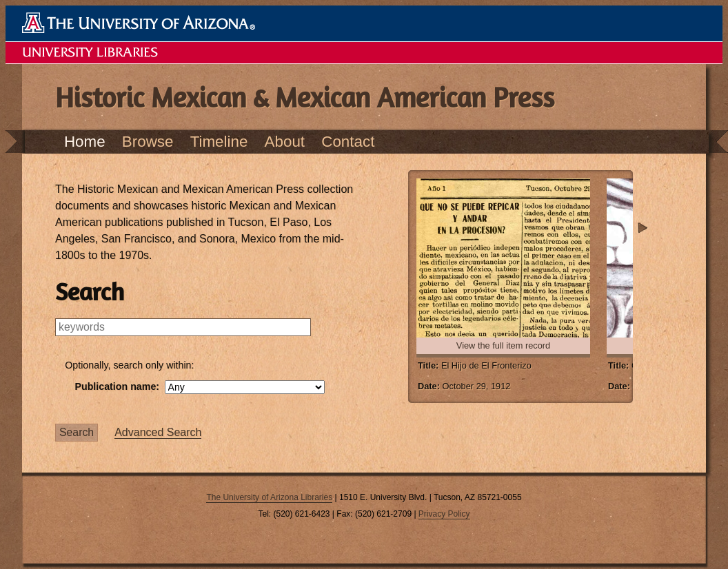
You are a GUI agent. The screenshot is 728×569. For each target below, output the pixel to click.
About (285, 142)
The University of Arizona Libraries (269, 497)
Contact (348, 142)
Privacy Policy (444, 514)
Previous (398, 228)
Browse (148, 142)
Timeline (219, 142)
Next (643, 228)
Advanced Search (158, 432)
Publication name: (199, 387)
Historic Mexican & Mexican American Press (305, 97)
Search (77, 432)
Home (85, 142)
